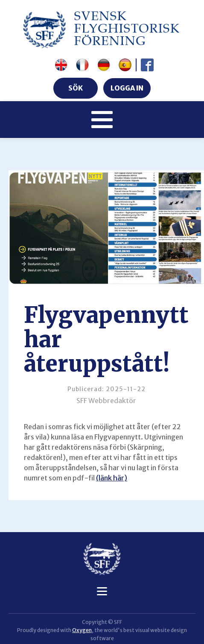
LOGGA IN (127, 88)
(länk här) (112, 478)
